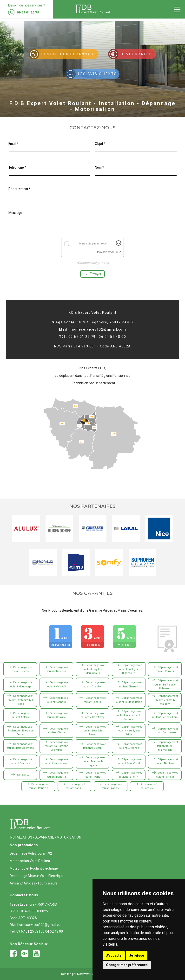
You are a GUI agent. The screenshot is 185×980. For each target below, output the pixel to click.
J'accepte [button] (114, 955)
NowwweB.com (88, 974)
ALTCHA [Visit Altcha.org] (116, 253)
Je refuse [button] (137, 955)
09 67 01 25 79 (27, 931)
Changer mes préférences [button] (127, 965)
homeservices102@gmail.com (40, 925)
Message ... (17, 214)
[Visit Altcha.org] (119, 246)
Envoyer (92, 275)
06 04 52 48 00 (52, 931)
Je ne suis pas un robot (93, 245)
